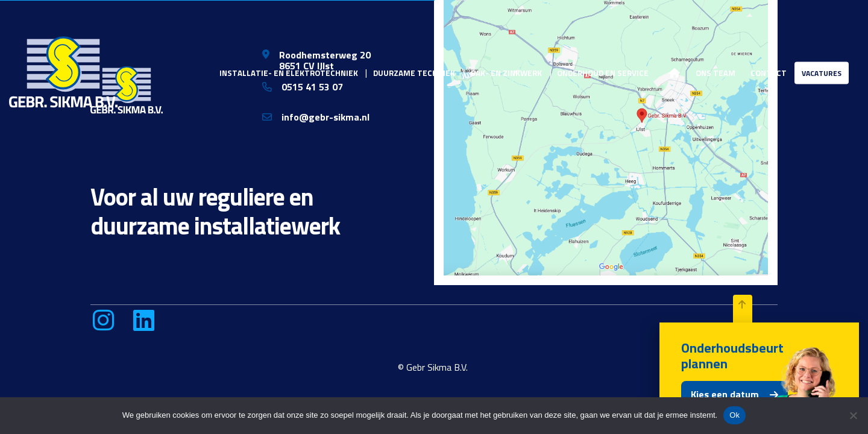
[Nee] (853, 415)
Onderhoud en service (603, 72)
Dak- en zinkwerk (506, 72)
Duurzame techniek (414, 72)
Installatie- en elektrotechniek (289, 72)
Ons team (715, 72)
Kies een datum (725, 394)
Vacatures (822, 73)
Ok (734, 415)
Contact (769, 72)
